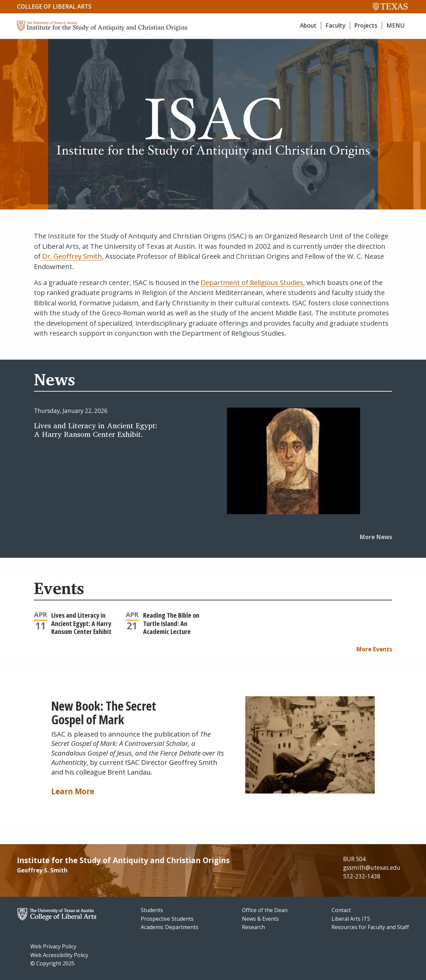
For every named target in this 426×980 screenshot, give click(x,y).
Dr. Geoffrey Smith (72, 256)
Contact (341, 910)
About (308, 25)
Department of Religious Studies (252, 282)
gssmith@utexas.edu (372, 868)
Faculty (335, 25)
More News (376, 537)
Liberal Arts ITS (351, 919)
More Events (374, 649)
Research (253, 927)
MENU (396, 25)
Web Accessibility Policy (59, 955)
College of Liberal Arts (54, 6)
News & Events (260, 919)
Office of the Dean (265, 910)
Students (152, 910)
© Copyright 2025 (52, 963)
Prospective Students (167, 919)
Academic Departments (170, 927)
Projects (366, 25)
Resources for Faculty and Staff (370, 927)
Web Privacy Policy (53, 946)
